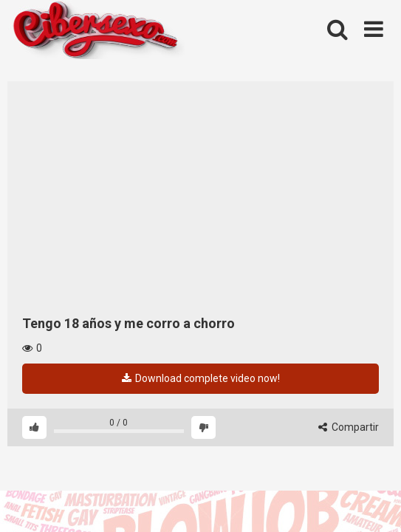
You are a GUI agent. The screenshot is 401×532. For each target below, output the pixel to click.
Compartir (349, 427)
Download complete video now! (201, 378)
